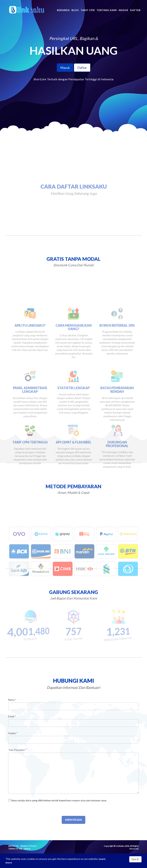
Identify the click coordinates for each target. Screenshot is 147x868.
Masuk (65, 68)
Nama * (12, 700)
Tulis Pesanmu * (17, 750)
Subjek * (13, 733)
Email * (12, 716)
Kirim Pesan (73, 820)
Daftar (82, 68)
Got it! (135, 859)
